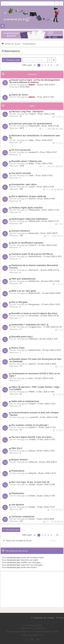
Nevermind (34, 233)
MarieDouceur (35, 256)
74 (62, 522)
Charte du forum (20, 95)
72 (55, 522)
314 (49, 166)
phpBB (23, 631)
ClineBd (32, 439)
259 (49, 129)
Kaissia (32, 451)
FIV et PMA (25, 87)
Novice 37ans (18, 348)
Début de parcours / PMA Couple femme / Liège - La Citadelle (35, 388)
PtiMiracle (33, 339)
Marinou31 (34, 270)
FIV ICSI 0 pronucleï (21, 150)
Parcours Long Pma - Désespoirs (27, 111)
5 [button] (51, 65)
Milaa (31, 163)
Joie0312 (32, 427)
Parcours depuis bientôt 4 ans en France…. (32, 437)
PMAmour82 (34, 126)
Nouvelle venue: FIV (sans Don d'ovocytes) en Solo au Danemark (35, 360)
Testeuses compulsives (23, 516)
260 (53, 129)
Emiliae (32, 484)
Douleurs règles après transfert (27, 208)
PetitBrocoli (34, 281)
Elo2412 (32, 199)
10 (58, 236)
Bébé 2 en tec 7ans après (24, 291)
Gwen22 (32, 364)
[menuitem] (27, 628)
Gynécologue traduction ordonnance (29, 219)
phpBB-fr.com (37, 635)
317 (61, 166)
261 (57, 129)
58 (58, 190)
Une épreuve (18, 504)
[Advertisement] (32, 589)
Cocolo (32, 187)
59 (62, 190)
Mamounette (34, 293)
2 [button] (42, 65)
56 (52, 190)
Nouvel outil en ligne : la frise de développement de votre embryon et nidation (35, 81)
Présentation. (18, 471)
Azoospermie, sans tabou (24, 184)
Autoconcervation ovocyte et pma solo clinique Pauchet (34, 414)
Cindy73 (32, 114)
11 (62, 236)
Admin (32, 85)
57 (55, 190)
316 (57, 166)
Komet (32, 519)
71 (52, 522)
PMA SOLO (17, 448)
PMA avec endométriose (23, 279)
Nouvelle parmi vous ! (22, 336)
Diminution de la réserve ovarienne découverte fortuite (34, 266)
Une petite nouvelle (21, 173)
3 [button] (45, 65)
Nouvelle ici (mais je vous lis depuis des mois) (34, 313)
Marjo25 (32, 473)
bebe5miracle (35, 350)
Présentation (18, 493)
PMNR (32, 392)
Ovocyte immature (21, 231)
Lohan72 (33, 245)
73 (58, 522)
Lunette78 (33, 417)
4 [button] (48, 65)
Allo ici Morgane (19, 302)
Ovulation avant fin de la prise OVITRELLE (32, 254)
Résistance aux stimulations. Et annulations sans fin (35, 137)
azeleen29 (33, 152)
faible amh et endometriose (25, 401)
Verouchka (33, 316)
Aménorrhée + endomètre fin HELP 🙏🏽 (30, 325)
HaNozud (33, 462)
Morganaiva (34, 304)
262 (61, 129)
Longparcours (35, 327)
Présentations (11, 51)
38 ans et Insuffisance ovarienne (27, 243)
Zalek (31, 140)
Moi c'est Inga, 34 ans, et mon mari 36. (30, 482)
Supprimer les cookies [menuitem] (44, 618)
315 (53, 166)
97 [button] (57, 65)
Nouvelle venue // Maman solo (27, 161)
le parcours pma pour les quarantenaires (32, 123)
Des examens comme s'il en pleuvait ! (30, 425)
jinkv (31, 378)
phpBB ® (37, 625)
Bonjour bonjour (19, 459)
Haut (61, 618)
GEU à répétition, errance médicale (29, 196)
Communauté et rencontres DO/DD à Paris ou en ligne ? (35, 375)
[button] (34, 65)
